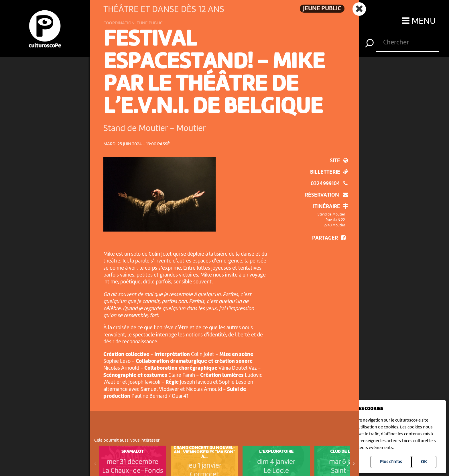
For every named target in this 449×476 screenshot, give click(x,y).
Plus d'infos (391, 462)
